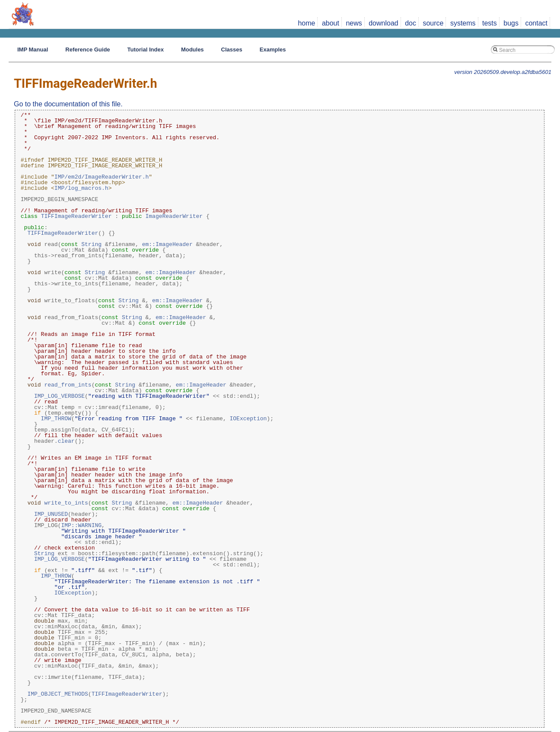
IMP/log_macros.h (81, 188)
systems (463, 23)
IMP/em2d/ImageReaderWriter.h (102, 177)
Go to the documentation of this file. (68, 104)
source (433, 23)
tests (490, 23)
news (354, 23)
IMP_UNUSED (51, 514)
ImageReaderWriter (174, 216)
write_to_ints (66, 503)
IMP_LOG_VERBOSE (59, 396)
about (331, 23)
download (383, 23)
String (91, 244)
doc (410, 23)
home (306, 23)
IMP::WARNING (81, 525)
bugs (511, 23)
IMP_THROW (56, 419)
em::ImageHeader (167, 244)
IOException (248, 419)
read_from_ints (68, 385)
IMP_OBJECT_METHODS (57, 694)
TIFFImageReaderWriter (76, 216)
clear (66, 441)
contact (536, 23)
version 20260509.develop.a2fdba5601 (503, 72)
